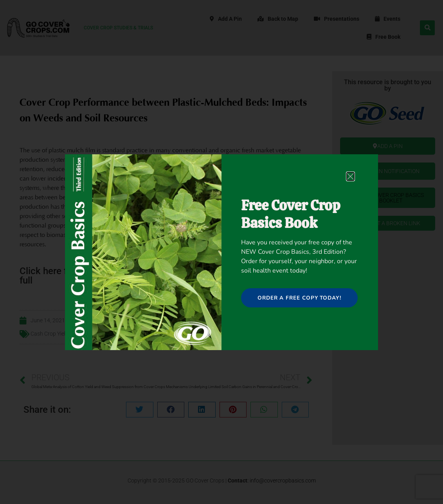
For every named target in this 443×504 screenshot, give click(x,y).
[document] (221, 252)
